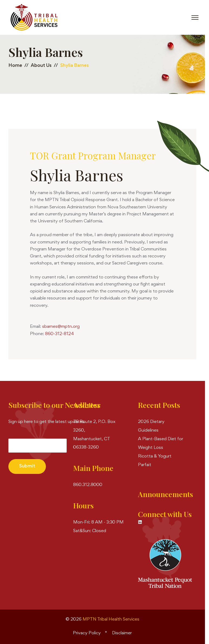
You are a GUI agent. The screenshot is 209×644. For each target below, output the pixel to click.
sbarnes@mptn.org (61, 327)
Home (15, 66)
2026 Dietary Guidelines (151, 426)
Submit (27, 466)
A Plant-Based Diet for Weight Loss (161, 444)
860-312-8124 (59, 334)
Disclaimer (122, 633)
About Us (41, 66)
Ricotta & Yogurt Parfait (155, 461)
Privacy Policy (87, 633)
